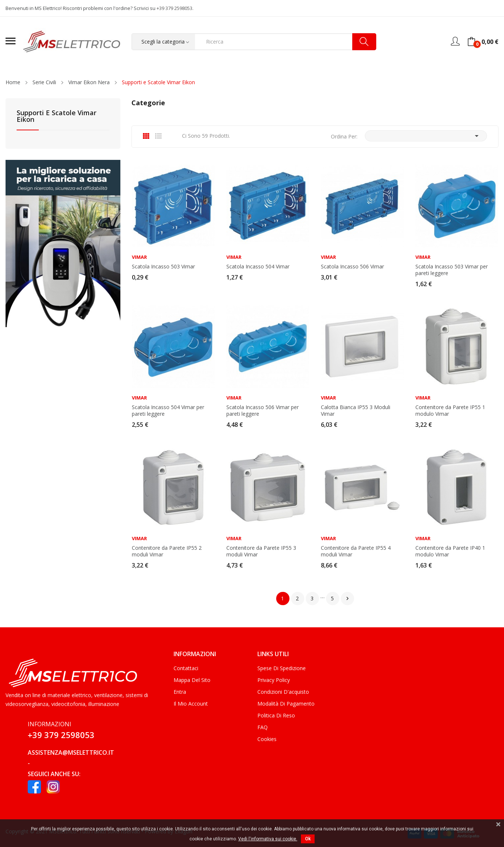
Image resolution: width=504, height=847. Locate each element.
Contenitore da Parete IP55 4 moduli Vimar (356, 551)
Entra (180, 692)
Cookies (267, 739)
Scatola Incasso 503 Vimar (163, 267)
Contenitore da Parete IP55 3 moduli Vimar (261, 551)
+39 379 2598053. (175, 8)
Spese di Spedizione (282, 668)
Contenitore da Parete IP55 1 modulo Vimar (450, 411)
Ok (308, 839)
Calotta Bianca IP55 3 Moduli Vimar (356, 411)
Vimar (139, 257)
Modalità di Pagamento (286, 704)
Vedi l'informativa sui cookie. (268, 839)
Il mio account (191, 704)
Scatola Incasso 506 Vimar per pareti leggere (263, 411)
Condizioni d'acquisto (283, 692)
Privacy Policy (274, 680)
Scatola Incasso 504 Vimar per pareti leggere (168, 411)
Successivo (347, 599)
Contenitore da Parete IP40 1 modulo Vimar (450, 551)
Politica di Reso (276, 715)
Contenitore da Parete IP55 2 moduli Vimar (167, 551)
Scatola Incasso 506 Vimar (352, 267)
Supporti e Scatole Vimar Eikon (56, 116)
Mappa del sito (192, 680)
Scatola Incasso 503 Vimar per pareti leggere (452, 270)
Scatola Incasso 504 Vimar (258, 267)
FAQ (263, 727)
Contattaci (186, 668)
